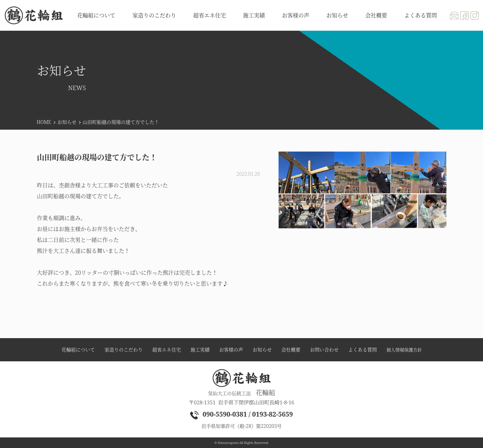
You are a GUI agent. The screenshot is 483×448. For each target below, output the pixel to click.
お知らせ (67, 122)
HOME (44, 122)
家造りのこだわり (154, 15)
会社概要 (376, 15)
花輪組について (96, 15)
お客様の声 (296, 15)
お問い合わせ (324, 350)
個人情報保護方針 (404, 350)
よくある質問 (421, 15)
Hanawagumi (228, 443)
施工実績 (254, 15)
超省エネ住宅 (210, 15)
